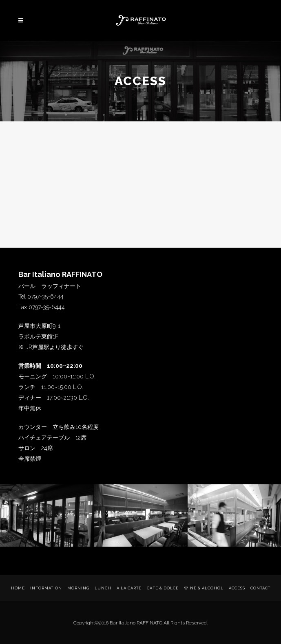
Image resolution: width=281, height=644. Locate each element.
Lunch (103, 588)
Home (18, 588)
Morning (78, 588)
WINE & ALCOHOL (204, 588)
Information (46, 588)
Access (237, 588)
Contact (260, 588)
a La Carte (129, 588)
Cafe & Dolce (163, 588)
